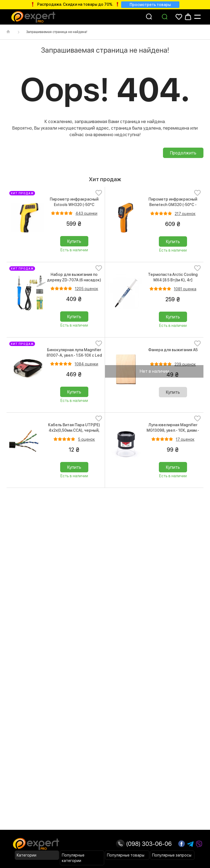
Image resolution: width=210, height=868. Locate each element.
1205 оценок (87, 289)
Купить (74, 241)
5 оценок (86, 439)
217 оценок (185, 214)
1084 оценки (86, 364)
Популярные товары (126, 855)
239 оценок (185, 364)
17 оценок (185, 439)
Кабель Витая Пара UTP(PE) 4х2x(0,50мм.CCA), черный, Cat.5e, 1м (74, 430)
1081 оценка (185, 289)
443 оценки (86, 213)
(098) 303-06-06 (144, 844)
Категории (27, 855)
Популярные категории (73, 858)
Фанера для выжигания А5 (173, 350)
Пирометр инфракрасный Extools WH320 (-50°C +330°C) (74, 205)
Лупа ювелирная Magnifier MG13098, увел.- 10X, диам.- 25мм (173, 430)
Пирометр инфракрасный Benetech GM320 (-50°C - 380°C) (173, 205)
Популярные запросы (172, 855)
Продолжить (183, 153)
